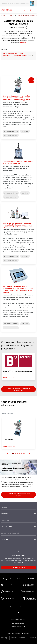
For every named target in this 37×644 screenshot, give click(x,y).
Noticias (4, 507)
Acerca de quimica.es (18, 627)
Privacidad (33, 638)
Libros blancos (7, 527)
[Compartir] (28, 10)
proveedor (23, 42)
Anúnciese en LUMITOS (18, 619)
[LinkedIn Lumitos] (18, 612)
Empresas (5, 514)
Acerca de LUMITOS (18, 623)
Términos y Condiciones (19, 638)
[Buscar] (25, 10)
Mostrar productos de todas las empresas (19, 389)
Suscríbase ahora (18, 568)
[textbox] (18, 413)
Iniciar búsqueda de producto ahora (19, 495)
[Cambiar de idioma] (31, 10)
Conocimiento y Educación (11, 533)
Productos (5, 520)
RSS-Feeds (5, 540)
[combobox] (18, 413)
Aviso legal (5, 638)
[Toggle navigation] (35, 10)
